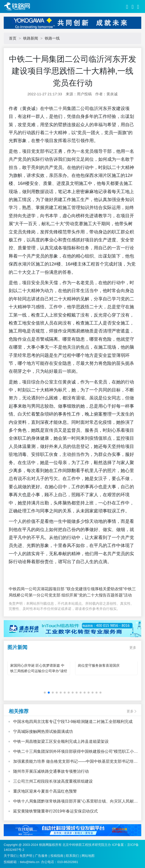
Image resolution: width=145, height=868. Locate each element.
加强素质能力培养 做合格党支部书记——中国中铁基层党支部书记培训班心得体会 (75, 762)
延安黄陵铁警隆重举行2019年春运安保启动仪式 (55, 811)
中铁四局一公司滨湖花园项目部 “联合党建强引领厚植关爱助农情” (66, 589)
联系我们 (72, 856)
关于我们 (10, 856)
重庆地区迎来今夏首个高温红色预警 (45, 791)
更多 (133, 648)
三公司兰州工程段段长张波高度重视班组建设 (53, 781)
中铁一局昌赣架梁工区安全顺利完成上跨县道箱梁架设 (61, 741)
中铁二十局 (56, 108)
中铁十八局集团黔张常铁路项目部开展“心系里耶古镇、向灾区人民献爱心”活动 (75, 802)
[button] (45, 693)
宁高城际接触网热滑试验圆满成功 (43, 732)
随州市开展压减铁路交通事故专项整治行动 (51, 771)
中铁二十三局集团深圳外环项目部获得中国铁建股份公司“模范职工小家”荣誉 (73, 752)
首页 (13, 38)
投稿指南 (57, 856)
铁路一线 (52, 38)
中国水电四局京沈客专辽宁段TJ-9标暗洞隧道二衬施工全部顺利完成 (73, 722)
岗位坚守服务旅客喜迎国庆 (99, 665)
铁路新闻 (31, 38)
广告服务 (41, 856)
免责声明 (26, 856)
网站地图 (88, 856)
